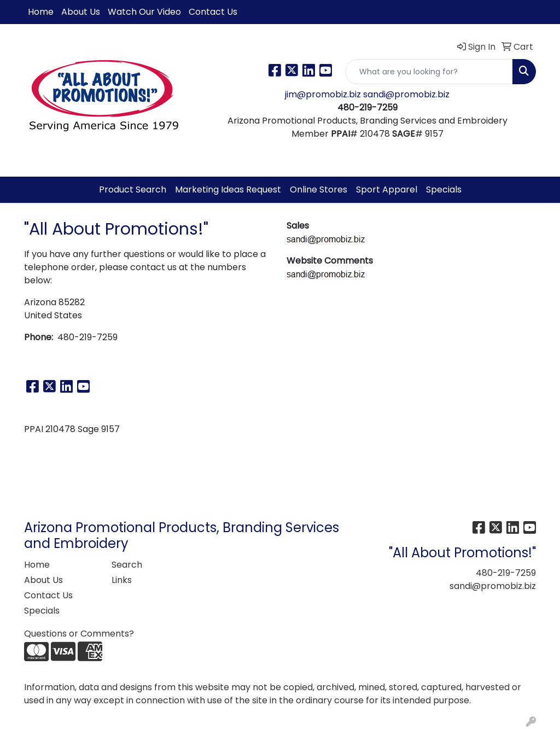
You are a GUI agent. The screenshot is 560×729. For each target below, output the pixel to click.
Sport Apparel (387, 189)
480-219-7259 (506, 573)
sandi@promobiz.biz (406, 94)
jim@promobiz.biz (324, 94)
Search (127, 565)
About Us (81, 12)
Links (122, 580)
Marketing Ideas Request (228, 189)
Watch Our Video (144, 12)
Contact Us (213, 12)
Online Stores (319, 189)
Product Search (133, 189)
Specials (444, 189)
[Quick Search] (429, 72)
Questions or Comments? (79, 634)
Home (41, 12)
